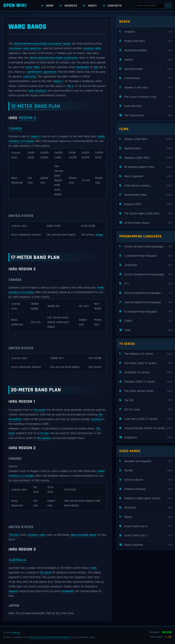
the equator (44, 438)
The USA (14, 535)
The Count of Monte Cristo (146, 97)
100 (95, 67)
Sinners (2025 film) (146, 139)
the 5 (70, 86)
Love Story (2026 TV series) (146, 419)
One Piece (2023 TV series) (146, 363)
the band (46, 573)
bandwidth (82, 67)
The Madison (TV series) (146, 354)
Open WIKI (15, 5)
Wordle (146, 471)
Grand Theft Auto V (146, 536)
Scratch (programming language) (146, 274)
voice (94, 568)
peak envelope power (84, 535)
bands (67, 44)
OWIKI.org (15, 633)
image (99, 235)
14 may (44, 433)
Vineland (146, 32)
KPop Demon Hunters (146, 186)
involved (96, 419)
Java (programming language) (146, 302)
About (92, 6)
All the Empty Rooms (146, 223)
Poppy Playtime (146, 545)
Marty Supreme (146, 176)
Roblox (146, 517)
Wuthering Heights (146, 50)
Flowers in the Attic (146, 88)
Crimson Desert (146, 480)
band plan (47, 106)
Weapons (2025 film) (146, 158)
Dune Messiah (146, 106)
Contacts (115, 6)
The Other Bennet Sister (146, 391)
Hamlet (146, 60)
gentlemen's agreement (42, 72)
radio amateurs (37, 91)
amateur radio (92, 48)
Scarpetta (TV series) (146, 372)
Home (50, 6)
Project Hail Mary (146, 41)
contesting (29, 77)
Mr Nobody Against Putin (146, 167)
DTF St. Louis (146, 410)
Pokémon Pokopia (146, 489)
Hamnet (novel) (146, 69)
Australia (18, 560)
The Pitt (146, 400)
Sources (71, 6)
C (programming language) (146, 256)
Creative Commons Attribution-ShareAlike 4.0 (50, 637)
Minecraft (146, 508)
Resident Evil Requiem (146, 461)
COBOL (146, 321)
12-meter (22, 106)
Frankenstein (146, 78)
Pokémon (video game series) (146, 498)
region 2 (36, 136)
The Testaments (146, 116)
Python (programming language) (146, 247)
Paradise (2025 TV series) (146, 382)
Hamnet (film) (146, 149)
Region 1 (58, 81)
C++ (146, 284)
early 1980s (33, 67)
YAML (146, 330)
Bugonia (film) (146, 204)
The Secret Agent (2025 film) (146, 214)
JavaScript (146, 265)
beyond (13, 591)
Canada (15, 129)
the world (39, 410)
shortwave (15, 48)
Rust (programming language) (146, 293)
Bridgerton (146, 438)
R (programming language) (146, 312)
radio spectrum (32, 48)
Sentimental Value (146, 195)
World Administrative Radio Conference (38, 44)
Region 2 (28, 118)
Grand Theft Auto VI (146, 526)
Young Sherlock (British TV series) (146, 428)
